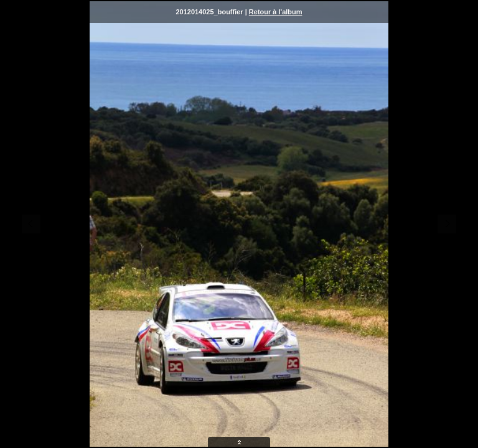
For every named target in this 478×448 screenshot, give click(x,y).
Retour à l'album (276, 12)
